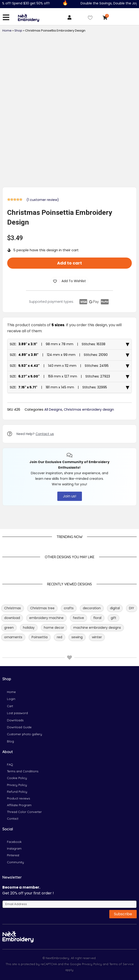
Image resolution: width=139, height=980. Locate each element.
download (12, 618)
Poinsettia (40, 637)
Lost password (17, 713)
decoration (92, 608)
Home (7, 31)
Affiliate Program (19, 805)
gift (113, 618)
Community (15, 862)
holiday (29, 628)
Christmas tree (42, 608)
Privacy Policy (17, 785)
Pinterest (13, 855)
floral (97, 618)
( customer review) (43, 200)
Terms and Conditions (23, 771)
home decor (54, 628)
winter (97, 637)
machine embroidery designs (97, 628)
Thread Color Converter (24, 812)
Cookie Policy (17, 778)
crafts (69, 608)
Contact (13, 819)
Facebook (14, 842)
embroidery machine (46, 618)
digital (115, 608)
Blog (10, 741)
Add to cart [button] (69, 263)
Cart (10, 706)
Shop (18, 31)
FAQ (10, 764)
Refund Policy (17, 792)
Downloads (15, 720)
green (9, 628)
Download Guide (19, 727)
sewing (77, 637)
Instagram (14, 848)
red (60, 637)
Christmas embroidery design (89, 409)
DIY (132, 608)
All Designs (53, 409)
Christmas (13, 608)
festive (78, 618)
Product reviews (18, 798)
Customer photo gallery (24, 734)
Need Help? (35, 434)
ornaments (13, 637)
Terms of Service (121, 964)
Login (11, 699)
